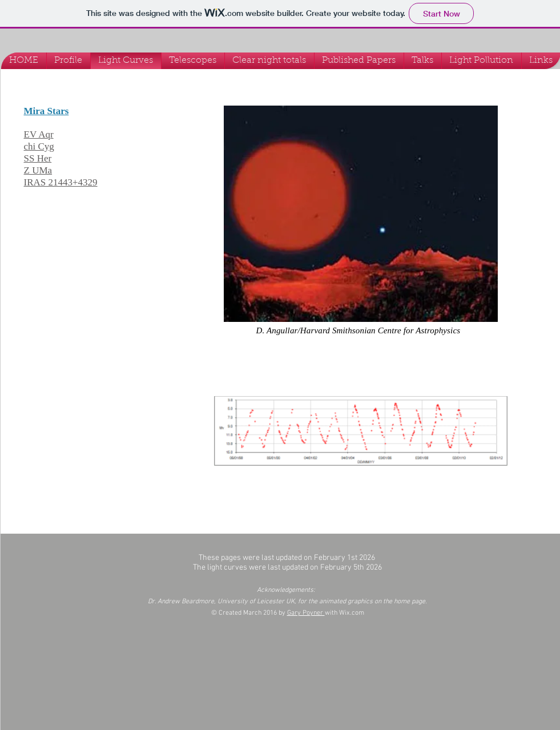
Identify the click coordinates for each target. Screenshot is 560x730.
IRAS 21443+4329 (61, 182)
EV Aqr (39, 134)
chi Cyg (39, 146)
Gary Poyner (306, 613)
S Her (40, 158)
